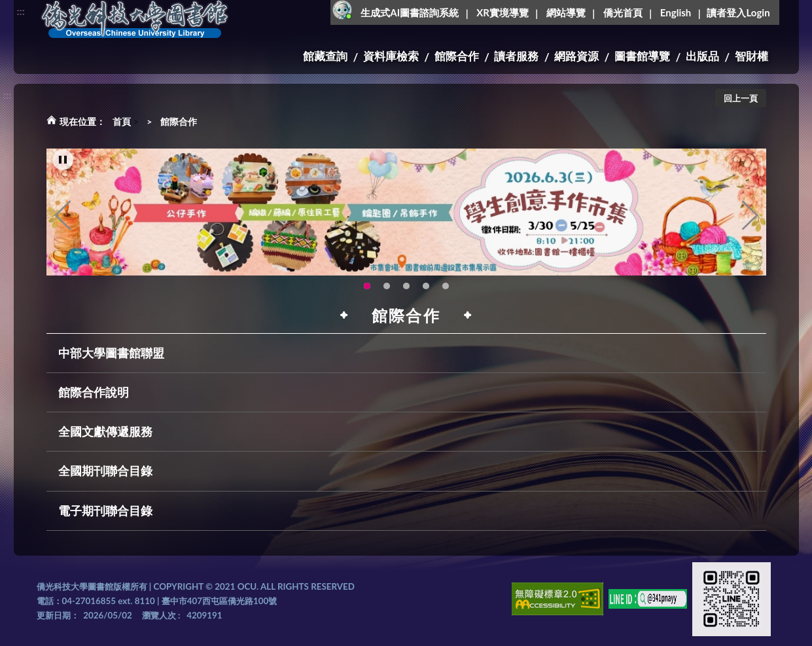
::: (21, 11)
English (676, 12)
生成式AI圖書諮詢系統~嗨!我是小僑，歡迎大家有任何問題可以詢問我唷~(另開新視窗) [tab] (446, 293)
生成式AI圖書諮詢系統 (410, 12)
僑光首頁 (623, 12)
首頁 (122, 121)
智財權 (751, 56)
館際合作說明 (94, 392)
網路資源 (576, 56)
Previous (63, 222)
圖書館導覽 (642, 56)
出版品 (702, 56)
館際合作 (457, 56)
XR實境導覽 (503, 12)
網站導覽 (566, 12)
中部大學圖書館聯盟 (111, 353)
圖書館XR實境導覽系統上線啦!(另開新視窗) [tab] (406, 293)
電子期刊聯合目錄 (105, 511)
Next (750, 222)
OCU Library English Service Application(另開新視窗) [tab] (387, 293)
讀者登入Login (738, 12)
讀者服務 (516, 56)
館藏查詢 (325, 56)
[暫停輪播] (63, 166)
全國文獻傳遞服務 (105, 431)
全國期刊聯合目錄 (105, 471)
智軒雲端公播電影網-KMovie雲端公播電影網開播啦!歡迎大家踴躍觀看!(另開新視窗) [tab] (426, 293)
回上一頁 (741, 98)
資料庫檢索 (391, 56)
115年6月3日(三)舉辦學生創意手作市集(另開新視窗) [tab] (367, 293)
